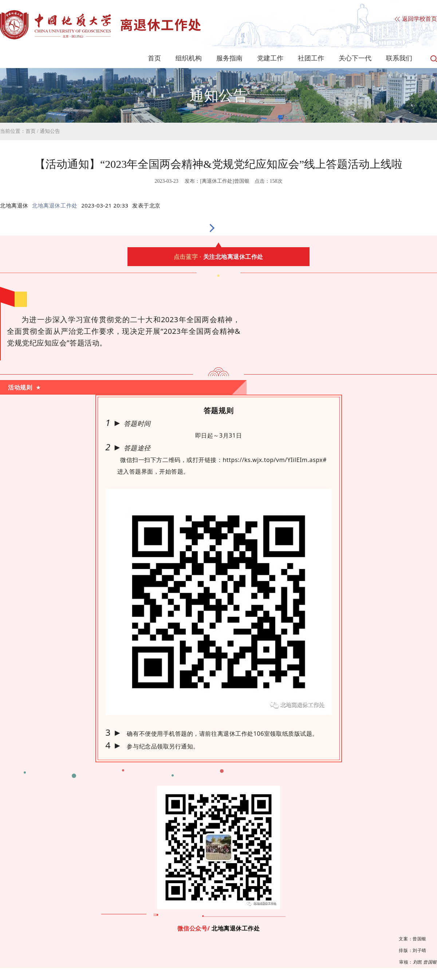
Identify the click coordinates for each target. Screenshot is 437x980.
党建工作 (270, 58)
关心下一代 (355, 58)
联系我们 (399, 58)
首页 (154, 58)
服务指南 (229, 58)
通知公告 (50, 131)
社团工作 (311, 58)
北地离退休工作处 (55, 205)
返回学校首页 (416, 19)
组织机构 (189, 58)
